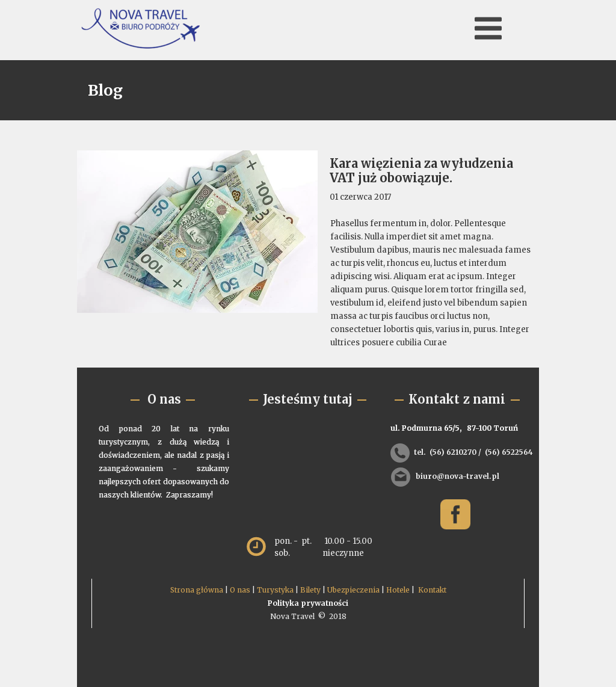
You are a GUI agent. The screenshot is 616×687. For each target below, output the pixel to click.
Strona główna (197, 590)
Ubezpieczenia (353, 590)
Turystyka (275, 590)
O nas (240, 590)
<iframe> (309, 472)
